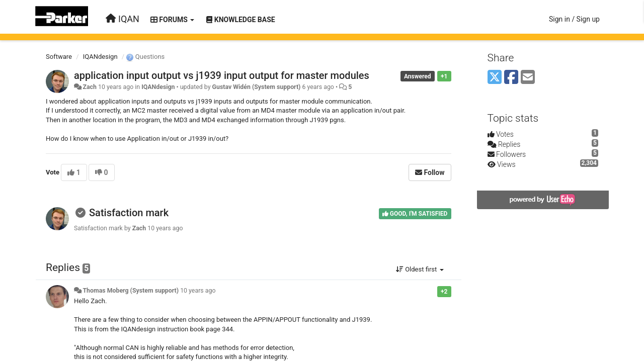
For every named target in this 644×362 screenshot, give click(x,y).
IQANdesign (100, 57)
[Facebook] (511, 78)
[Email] (528, 78)
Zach (89, 87)
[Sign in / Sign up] (574, 19)
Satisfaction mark (129, 213)
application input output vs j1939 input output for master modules (222, 75)
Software (59, 57)
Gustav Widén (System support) (257, 87)
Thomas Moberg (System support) (131, 291)
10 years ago (198, 291)
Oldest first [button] (420, 269)
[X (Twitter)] (495, 78)
